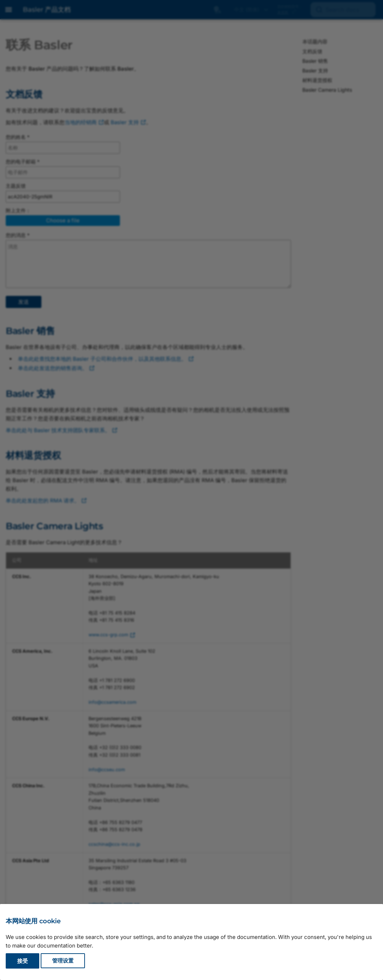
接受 (22, 961)
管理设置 (63, 961)
